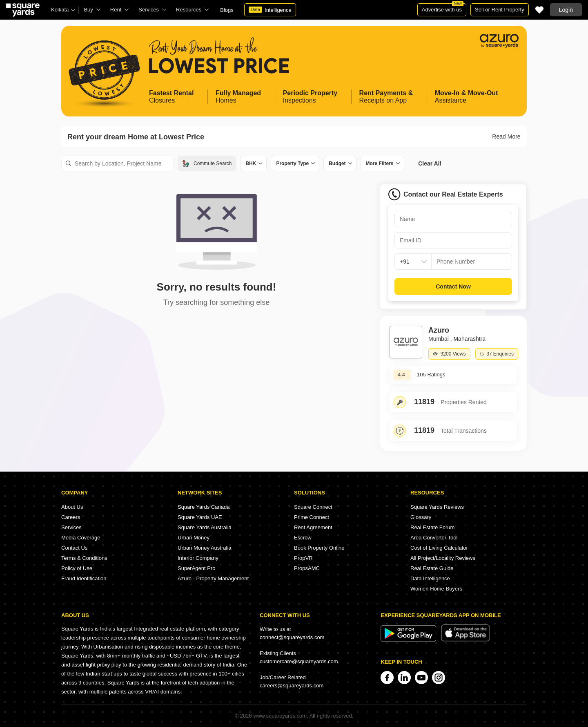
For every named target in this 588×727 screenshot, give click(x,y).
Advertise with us (443, 8)
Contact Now (453, 286)
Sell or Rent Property (500, 10)
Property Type (292, 163)
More (380, 163)
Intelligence (270, 10)
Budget (337, 163)
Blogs (227, 10)
